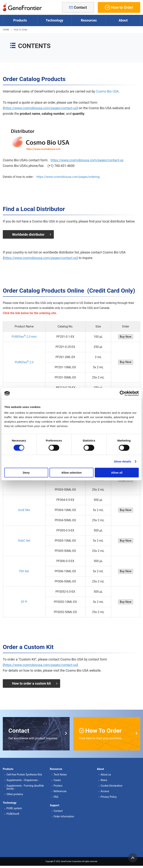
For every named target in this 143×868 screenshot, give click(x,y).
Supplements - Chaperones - (23, 779)
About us (106, 773)
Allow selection (71, 473)
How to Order (119, 7)
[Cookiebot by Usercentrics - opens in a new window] (122, 393)
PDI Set (24, 571)
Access (105, 790)
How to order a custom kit (31, 683)
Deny (26, 473)
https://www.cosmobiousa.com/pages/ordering (68, 177)
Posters (58, 785)
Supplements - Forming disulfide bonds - (25, 786)
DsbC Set (24, 540)
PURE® (13, 813)
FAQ (56, 796)
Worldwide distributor (28, 234)
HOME (6, 30)
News (104, 779)
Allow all (117, 473)
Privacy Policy (109, 796)
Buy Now (126, 336)
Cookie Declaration (111, 785)
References (60, 790)
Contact (80, 7)
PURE (24, 336)
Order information (64, 816)
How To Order (21, 30)
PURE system (14, 807)
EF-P (24, 601)
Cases (57, 779)
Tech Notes (60, 773)
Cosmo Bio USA (107, 91)
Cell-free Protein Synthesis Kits (24, 773)
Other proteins (15, 793)
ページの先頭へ (133, 858)
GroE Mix (24, 509)
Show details (123, 461)
